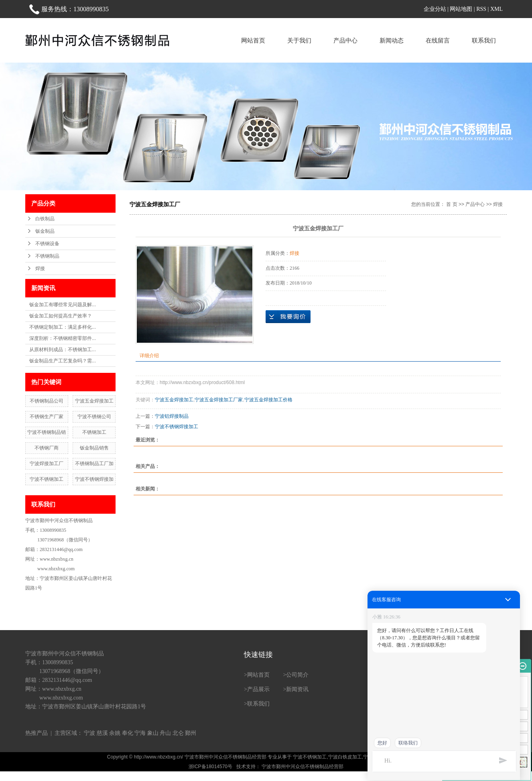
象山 (153, 733)
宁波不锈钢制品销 (47, 432)
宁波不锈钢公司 (94, 417)
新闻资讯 (297, 689)
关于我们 (299, 40)
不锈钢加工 (94, 432)
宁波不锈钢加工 (47, 479)
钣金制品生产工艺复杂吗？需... (63, 361)
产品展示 (258, 689)
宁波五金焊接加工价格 (268, 400)
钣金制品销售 (94, 448)
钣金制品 (45, 231)
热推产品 (37, 733)
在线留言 (438, 40)
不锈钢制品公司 (47, 401)
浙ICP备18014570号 (210, 767)
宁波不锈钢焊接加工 (177, 427)
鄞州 (191, 733)
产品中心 (345, 40)
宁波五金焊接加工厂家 (219, 400)
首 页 (452, 204)
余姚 (115, 733)
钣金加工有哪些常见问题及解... (63, 305)
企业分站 (435, 9)
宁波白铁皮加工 (345, 757)
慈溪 (102, 733)
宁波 (89, 733)
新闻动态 (392, 40)
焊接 (40, 268)
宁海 (140, 733)
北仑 (178, 733)
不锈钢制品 (47, 256)
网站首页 (253, 40)
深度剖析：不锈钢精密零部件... (63, 338)
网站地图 (461, 9)
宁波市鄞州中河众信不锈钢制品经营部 (302, 767)
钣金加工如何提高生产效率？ (61, 316)
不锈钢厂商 (47, 448)
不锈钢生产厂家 (47, 417)
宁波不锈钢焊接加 (94, 479)
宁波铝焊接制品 (172, 416)
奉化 (128, 733)
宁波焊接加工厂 (47, 464)
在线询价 (288, 317)
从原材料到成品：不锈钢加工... (63, 350)
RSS (481, 9)
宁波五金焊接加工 (94, 401)
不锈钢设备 (47, 244)
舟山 (165, 733)
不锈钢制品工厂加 (94, 464)
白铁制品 (45, 219)
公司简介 (297, 675)
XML (496, 9)
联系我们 (484, 40)
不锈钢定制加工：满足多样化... (63, 327)
